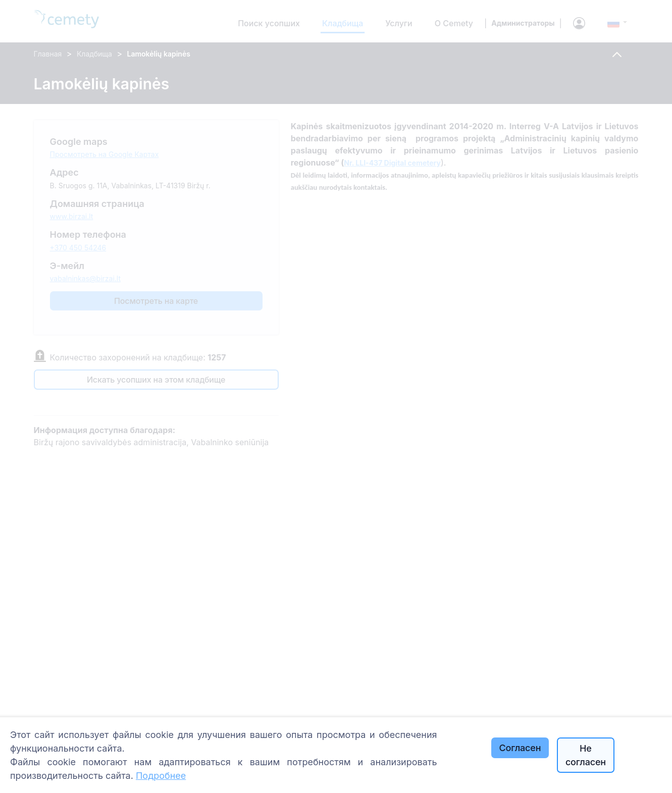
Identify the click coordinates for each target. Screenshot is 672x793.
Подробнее (161, 776)
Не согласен (586, 755)
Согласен (520, 748)
